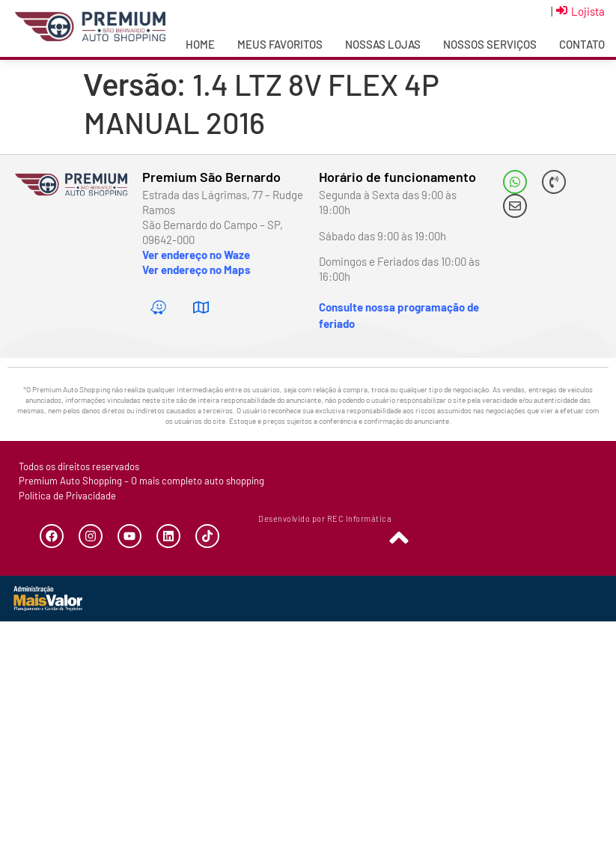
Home (200, 44)
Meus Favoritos (280, 44)
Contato (582, 44)
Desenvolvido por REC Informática (325, 518)
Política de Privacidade (67, 496)
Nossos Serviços (490, 44)
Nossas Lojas (383, 44)
